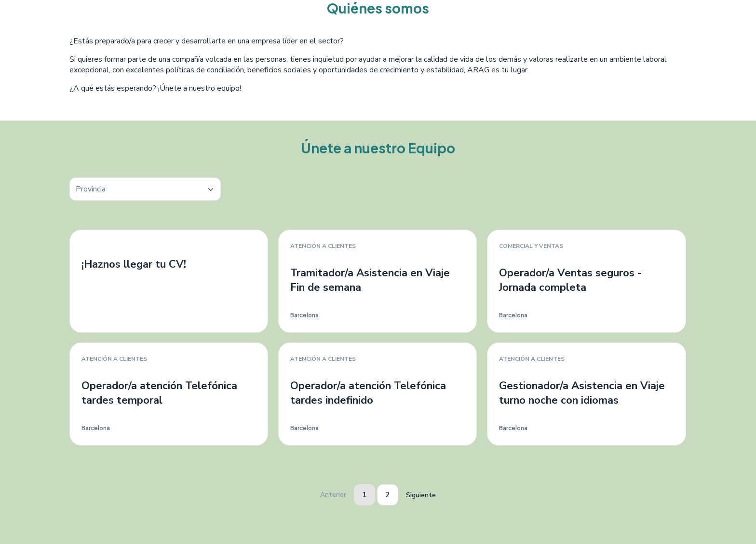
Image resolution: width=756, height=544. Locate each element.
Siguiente (421, 495)
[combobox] (145, 189)
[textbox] (145, 189)
